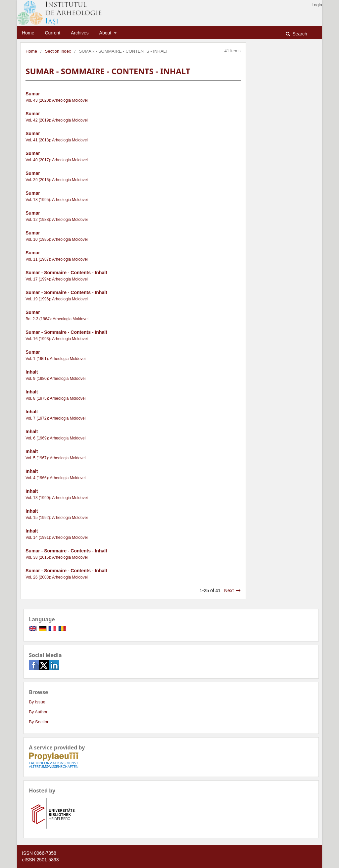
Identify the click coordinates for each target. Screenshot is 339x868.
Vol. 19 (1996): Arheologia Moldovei (57, 299)
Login (317, 5)
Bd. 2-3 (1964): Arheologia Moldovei (57, 319)
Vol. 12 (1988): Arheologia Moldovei (57, 220)
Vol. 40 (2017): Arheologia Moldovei (57, 160)
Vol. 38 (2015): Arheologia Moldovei (57, 557)
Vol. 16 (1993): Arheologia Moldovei (57, 339)
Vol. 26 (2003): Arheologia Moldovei (57, 577)
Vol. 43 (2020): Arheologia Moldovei (57, 100)
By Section (39, 722)
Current (52, 33)
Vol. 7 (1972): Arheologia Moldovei (55, 418)
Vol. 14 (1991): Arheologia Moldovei (57, 537)
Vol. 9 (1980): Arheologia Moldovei (55, 379)
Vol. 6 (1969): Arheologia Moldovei (55, 438)
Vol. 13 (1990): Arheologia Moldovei (57, 498)
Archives (80, 33)
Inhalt (32, 372)
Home (28, 33)
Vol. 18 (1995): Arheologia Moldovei (57, 200)
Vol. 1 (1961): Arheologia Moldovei (55, 359)
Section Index (58, 51)
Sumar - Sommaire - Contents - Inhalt (66, 273)
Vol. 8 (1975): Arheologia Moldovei (55, 398)
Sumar (33, 94)
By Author (38, 712)
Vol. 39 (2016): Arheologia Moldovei (57, 180)
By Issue (37, 702)
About (106, 33)
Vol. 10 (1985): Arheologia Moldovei (57, 239)
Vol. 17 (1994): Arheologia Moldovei (57, 279)
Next (229, 590)
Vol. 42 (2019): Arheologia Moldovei (57, 120)
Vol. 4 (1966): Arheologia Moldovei (55, 478)
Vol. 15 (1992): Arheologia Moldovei (57, 518)
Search (299, 34)
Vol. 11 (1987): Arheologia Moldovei (57, 259)
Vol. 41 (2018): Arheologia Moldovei (57, 140)
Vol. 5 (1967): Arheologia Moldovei (55, 458)
